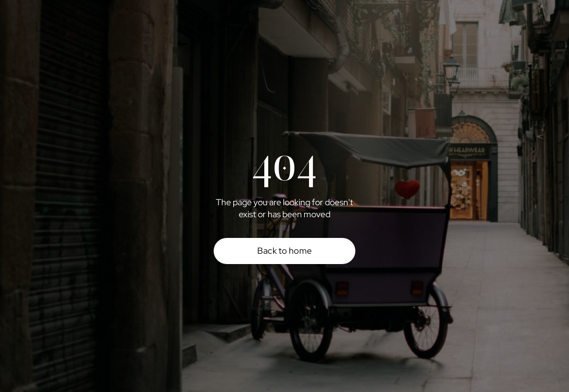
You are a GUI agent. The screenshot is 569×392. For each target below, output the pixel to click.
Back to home (285, 251)
